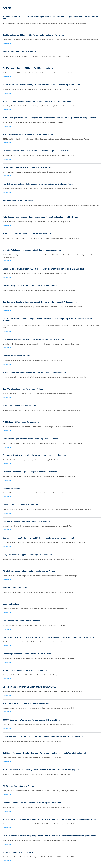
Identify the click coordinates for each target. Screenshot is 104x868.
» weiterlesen (7, 27)
